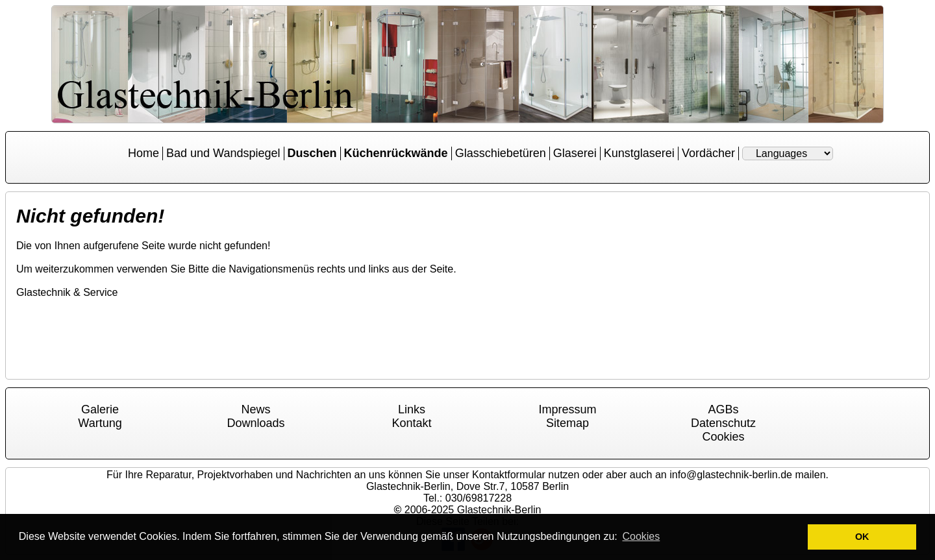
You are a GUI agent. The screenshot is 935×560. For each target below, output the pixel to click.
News (256, 409)
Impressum (567, 409)
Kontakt (411, 423)
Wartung (100, 423)
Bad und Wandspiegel (223, 153)
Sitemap (567, 423)
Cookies (723, 437)
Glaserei (575, 153)
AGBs (723, 409)
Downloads (256, 423)
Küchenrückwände (396, 153)
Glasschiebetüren (501, 153)
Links (412, 409)
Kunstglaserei (639, 153)
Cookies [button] (641, 536)
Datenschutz (723, 423)
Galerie (100, 409)
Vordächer (708, 153)
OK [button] (862, 537)
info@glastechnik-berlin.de (731, 475)
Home (143, 153)
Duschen (312, 153)
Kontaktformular (509, 475)
